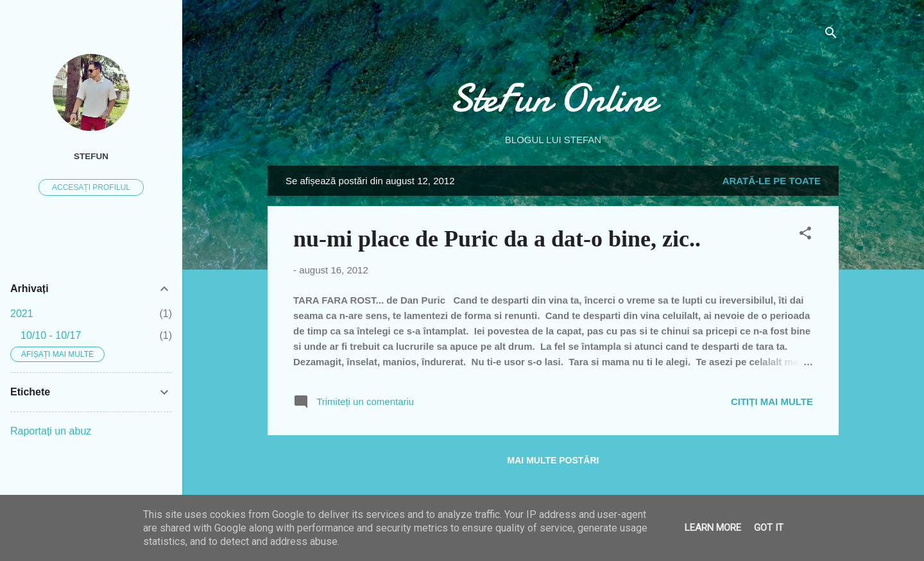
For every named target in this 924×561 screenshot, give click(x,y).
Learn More (713, 528)
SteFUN (91, 156)
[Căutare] (831, 35)
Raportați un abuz (51, 431)
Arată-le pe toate (772, 181)
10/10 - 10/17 (51, 335)
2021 (22, 314)
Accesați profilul (91, 187)
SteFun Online (553, 98)
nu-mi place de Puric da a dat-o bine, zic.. (497, 239)
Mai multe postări (553, 460)
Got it (769, 528)
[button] (805, 235)
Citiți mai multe (772, 401)
